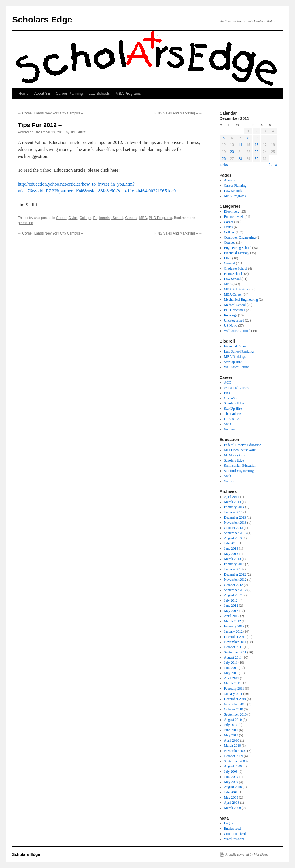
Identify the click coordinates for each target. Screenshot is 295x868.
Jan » (273, 165)
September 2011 (235, 652)
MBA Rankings (235, 357)
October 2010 (234, 709)
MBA (143, 218)
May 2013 (231, 554)
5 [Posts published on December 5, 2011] (224, 138)
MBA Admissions (237, 289)
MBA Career (233, 294)
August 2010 (233, 720)
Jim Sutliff (78, 132)
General (131, 218)
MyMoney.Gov (235, 455)
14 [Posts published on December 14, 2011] (240, 145)
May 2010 (231, 735)
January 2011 (233, 694)
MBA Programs (128, 93)
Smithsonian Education (240, 466)
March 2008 (232, 808)
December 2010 (235, 699)
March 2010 (232, 746)
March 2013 (232, 559)
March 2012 (232, 621)
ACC (228, 383)
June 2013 (231, 549)
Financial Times (235, 346)
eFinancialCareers (237, 388)
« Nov (224, 165)
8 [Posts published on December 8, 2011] (248, 138)
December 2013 (235, 517)
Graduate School (236, 268)
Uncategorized (234, 320)
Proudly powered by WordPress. (247, 854)
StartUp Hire (233, 362)
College (85, 218)
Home (23, 93)
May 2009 (231, 782)
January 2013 (233, 569)
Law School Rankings (239, 351)
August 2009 (233, 766)
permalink (25, 223)
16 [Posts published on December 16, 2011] (257, 145)
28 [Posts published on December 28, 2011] (240, 159)
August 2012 (233, 595)
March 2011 (232, 683)
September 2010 (235, 714)
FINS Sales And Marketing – (178, 113)
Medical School (235, 305)
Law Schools (99, 93)
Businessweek (234, 217)
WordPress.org (234, 839)
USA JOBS (232, 419)
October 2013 (234, 528)
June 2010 (231, 730)
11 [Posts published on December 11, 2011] (273, 138)
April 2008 (232, 803)
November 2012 (235, 580)
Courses (230, 243)
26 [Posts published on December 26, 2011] (224, 159)
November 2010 (235, 704)
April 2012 (232, 616)
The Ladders (233, 414)
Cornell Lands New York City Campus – (50, 113)
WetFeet (230, 429)
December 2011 (235, 637)
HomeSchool (233, 274)
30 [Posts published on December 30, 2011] (257, 159)
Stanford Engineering (239, 471)
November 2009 (235, 751)
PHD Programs (160, 218)
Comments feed (235, 834)
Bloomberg (232, 211)
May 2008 (231, 797)
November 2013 (235, 523)
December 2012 (235, 574)
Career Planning (69, 93)
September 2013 (235, 533)
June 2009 (231, 777)
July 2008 (231, 792)
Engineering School (108, 218)
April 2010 (232, 740)
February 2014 (234, 507)
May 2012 (231, 611)
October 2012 (234, 585)
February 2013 (234, 564)
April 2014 (232, 497)
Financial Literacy (237, 253)
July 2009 (231, 771)
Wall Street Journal (237, 331)
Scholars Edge (42, 19)
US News (231, 326)
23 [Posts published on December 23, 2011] (257, 152)
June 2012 (231, 606)
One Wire (231, 398)
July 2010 (231, 725)
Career (61, 218)
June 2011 (231, 668)
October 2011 (233, 647)
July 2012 (231, 600)
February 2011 (234, 689)
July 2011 (231, 663)
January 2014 (233, 512)
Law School (232, 279)
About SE (42, 93)
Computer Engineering (240, 237)
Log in (229, 823)
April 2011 (232, 678)
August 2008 (233, 787)
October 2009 (234, 756)
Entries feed (232, 829)
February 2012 (234, 626)
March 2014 (232, 502)
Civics (73, 218)
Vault (228, 424)
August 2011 (233, 657)
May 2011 (231, 673)
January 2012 (233, 631)
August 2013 (233, 538)
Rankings (231, 315)
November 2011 (235, 642)
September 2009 (235, 761)
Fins (227, 393)
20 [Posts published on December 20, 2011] (232, 152)
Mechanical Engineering (241, 300)
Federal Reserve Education (243, 445)
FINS (228, 258)
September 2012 (235, 590)
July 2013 (231, 543)
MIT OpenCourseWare (240, 450)
